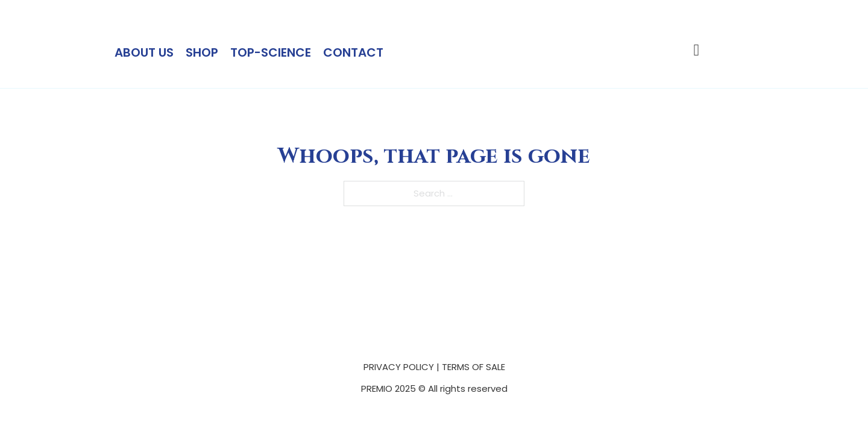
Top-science (271, 52)
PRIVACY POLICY (399, 367)
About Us (144, 52)
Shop (202, 52)
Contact (353, 52)
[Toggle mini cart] (697, 50)
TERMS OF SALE (473, 367)
